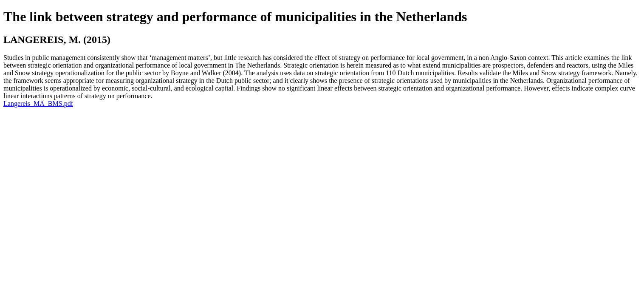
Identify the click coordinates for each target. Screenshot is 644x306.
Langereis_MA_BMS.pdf (38, 103)
